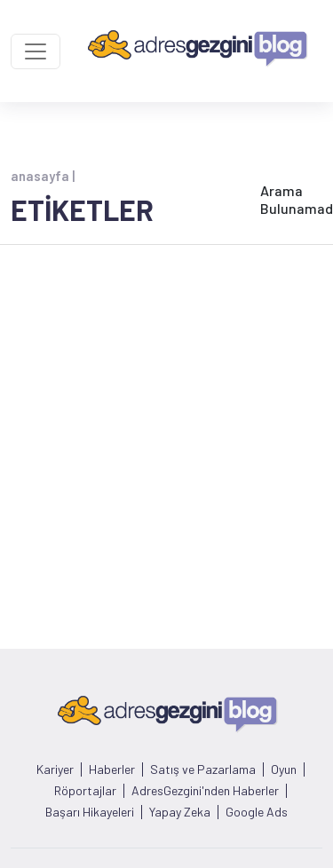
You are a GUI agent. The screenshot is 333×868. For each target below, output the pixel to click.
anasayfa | (43, 176)
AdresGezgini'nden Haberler (205, 791)
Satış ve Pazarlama (203, 769)
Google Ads (257, 812)
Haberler (112, 769)
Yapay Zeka (180, 812)
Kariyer (55, 769)
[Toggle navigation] (36, 51)
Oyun (284, 769)
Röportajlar (85, 791)
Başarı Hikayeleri (90, 812)
